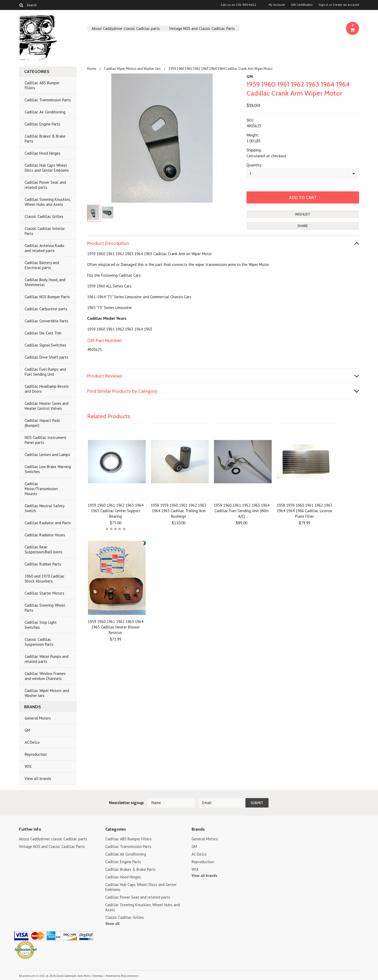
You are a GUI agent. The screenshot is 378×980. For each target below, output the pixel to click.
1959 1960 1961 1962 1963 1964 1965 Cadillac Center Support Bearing (115, 511)
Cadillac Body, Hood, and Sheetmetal (45, 282)
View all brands (38, 779)
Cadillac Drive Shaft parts (46, 357)
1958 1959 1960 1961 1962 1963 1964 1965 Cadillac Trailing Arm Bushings (178, 511)
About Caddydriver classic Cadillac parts (126, 28)
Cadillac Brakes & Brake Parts (45, 139)
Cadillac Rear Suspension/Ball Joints (44, 549)
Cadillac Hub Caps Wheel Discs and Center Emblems (47, 168)
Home (92, 69)
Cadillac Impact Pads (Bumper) (42, 423)
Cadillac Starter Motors (44, 593)
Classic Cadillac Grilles (44, 216)
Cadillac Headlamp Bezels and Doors (47, 389)
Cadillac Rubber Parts (43, 564)
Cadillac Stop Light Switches (41, 625)
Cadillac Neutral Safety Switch (45, 508)
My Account (277, 5)
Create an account (346, 5)
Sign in (324, 5)
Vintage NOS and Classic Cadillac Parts (202, 28)
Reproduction (36, 754)
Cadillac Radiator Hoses (45, 535)
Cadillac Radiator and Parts (48, 523)
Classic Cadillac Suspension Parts (39, 642)
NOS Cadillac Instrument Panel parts (46, 440)
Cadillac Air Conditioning (45, 112)
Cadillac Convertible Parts (46, 321)
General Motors (38, 718)
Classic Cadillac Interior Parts (45, 231)
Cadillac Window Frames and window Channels (45, 676)
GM (27, 730)
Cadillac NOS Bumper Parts (47, 297)
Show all (112, 924)
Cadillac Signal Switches (45, 345)
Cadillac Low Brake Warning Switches (48, 469)
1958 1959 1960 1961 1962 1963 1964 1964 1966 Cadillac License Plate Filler (304, 511)
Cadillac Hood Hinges (43, 153)
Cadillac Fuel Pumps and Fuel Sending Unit (45, 372)
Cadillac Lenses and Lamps (47, 455)
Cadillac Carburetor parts (46, 309)
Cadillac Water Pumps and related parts (47, 659)
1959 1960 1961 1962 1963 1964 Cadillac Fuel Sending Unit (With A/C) (241, 511)
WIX (28, 766)
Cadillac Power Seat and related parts (45, 185)
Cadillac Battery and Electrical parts (42, 265)
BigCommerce (130, 976)
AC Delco (32, 742)
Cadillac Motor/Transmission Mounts (41, 489)
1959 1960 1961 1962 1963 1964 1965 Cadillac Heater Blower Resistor (115, 627)
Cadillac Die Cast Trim (43, 333)
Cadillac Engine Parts (43, 124)
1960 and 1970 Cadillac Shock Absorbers (45, 579)
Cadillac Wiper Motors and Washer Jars (47, 693)
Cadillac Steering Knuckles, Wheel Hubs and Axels (48, 202)
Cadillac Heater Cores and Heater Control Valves (47, 406)
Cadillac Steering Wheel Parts (45, 608)
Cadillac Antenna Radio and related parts (44, 248)
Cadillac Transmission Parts (48, 100)
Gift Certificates (302, 5)
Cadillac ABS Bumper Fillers (42, 85)
